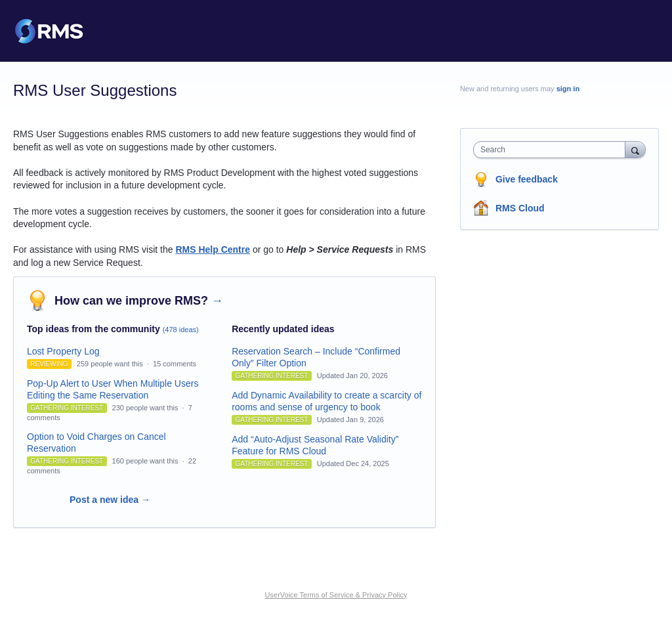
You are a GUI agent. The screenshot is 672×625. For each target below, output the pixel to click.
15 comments (175, 364)
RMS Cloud (520, 208)
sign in (568, 89)
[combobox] (552, 150)
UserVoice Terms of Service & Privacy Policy (336, 595)
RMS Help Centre (213, 249)
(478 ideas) (181, 330)
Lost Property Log (63, 351)
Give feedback (527, 179)
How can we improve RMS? (139, 301)
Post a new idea (110, 500)
